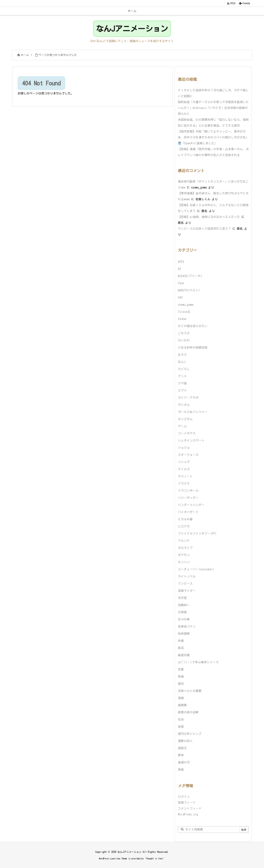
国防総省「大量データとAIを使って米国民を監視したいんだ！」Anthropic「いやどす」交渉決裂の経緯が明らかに (213, 108)
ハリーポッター (188, 498)
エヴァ (182, 390)
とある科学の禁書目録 (193, 348)
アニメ (182, 376)
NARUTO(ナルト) (189, 290)
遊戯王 (182, 748)
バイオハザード (188, 512)
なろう (182, 355)
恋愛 (181, 669)
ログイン (184, 797)
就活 (181, 648)
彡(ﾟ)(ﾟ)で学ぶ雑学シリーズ (198, 662)
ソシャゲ (184, 462)
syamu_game (186, 305)
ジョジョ (184, 448)
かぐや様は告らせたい (193, 326)
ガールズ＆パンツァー (193, 412)
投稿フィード (187, 803)
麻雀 (181, 770)
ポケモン (184, 555)
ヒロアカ (184, 526)
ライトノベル (187, 576)
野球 (181, 755)
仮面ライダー (187, 591)
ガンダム (184, 405)
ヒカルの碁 (185, 519)
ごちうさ (184, 333)
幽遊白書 (184, 655)
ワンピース (185, 584)
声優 (181, 641)
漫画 (181, 698)
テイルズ (184, 469)
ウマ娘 (182, 383)
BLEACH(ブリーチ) (190, 276)
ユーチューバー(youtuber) (196, 569)
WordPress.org (188, 814)
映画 (181, 677)
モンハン (184, 562)
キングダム (185, 419)
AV (179, 269)
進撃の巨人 (185, 741)
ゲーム (182, 426)
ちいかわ (184, 340)
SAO (180, 297)
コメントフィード (190, 808)
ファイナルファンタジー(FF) (197, 534)
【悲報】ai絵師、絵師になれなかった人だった (209, 217)
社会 (181, 719)
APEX (181, 262)
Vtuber (182, 319)
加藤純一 (184, 605)
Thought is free (154, 858)
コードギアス (187, 433)
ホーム (25, 55)
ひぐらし (184, 369)
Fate (181, 283)
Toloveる (184, 312)
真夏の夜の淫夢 (188, 712)
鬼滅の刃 (184, 762)
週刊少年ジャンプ (190, 734)
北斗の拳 (184, 619)
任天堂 (182, 598)
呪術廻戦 (184, 634)
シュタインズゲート (191, 441)
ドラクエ (184, 483)
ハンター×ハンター (191, 505)
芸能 (181, 727)
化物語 (182, 612)
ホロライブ (185, 548)
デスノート (185, 476)
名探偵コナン (187, 626)
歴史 (181, 684)
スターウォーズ (188, 455)
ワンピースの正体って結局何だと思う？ (204, 229)
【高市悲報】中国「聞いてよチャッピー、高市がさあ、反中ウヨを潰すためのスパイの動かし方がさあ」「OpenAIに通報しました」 (213, 137)
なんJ (182, 362)
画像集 (182, 705)
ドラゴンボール (188, 491)
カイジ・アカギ (188, 398)
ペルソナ (184, 541)
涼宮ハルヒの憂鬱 (190, 691)
